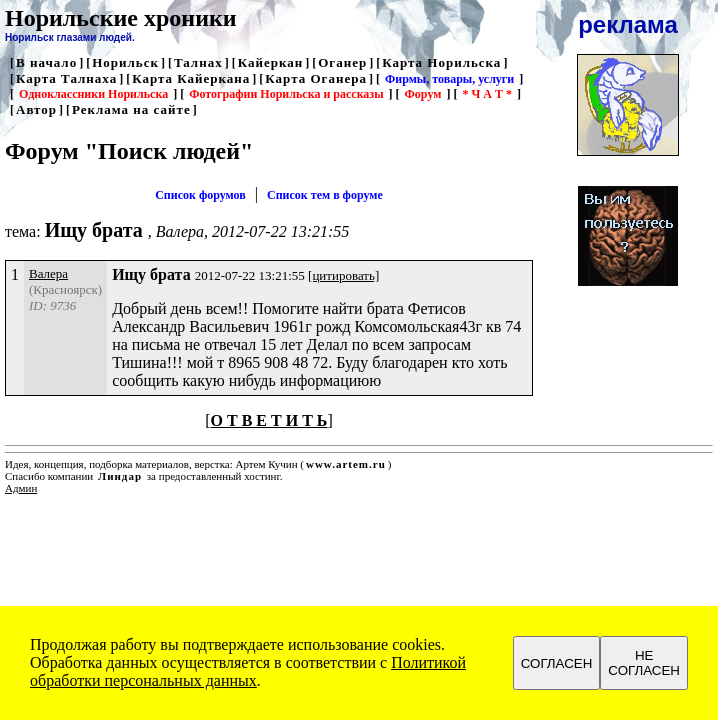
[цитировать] (343, 275)
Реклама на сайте (131, 109)
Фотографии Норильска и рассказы (286, 94)
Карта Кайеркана (191, 78)
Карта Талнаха (66, 78)
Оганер (342, 62)
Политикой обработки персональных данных (248, 671)
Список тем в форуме (325, 195)
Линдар (120, 476)
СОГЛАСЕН (557, 663)
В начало (46, 62)
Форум (423, 94)
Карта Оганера (316, 78)
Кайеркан (271, 62)
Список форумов (200, 195)
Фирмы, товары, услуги (449, 79)
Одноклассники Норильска (93, 94)
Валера (48, 273)
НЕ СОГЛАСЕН (644, 663)
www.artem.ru (346, 464)
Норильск (125, 62)
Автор (36, 109)
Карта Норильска (441, 62)
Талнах (198, 62)
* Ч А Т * (486, 94)
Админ (21, 488)
